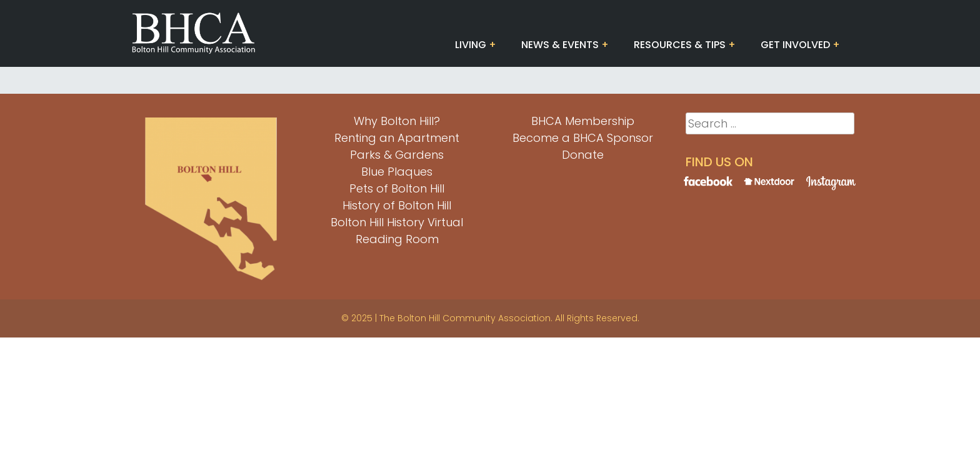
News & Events (560, 45)
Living (471, 45)
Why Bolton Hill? (397, 121)
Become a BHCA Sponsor (583, 138)
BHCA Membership (583, 121)
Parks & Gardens (397, 155)
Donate (583, 155)
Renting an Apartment (397, 138)
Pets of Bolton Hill (397, 188)
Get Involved (795, 45)
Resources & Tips (680, 45)
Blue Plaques (397, 172)
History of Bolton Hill (397, 205)
